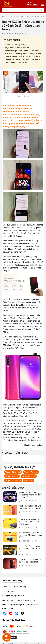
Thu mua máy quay (12, 476)
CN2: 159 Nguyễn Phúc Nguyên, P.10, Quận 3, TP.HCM (20, 605)
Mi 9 (24, 262)
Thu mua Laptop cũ (29, 476)
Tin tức (16, 17)
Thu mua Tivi (29, 480)
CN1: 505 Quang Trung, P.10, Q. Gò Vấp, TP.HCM (19, 600)
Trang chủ (7, 17)
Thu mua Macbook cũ (13, 480)
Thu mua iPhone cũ (31, 472)
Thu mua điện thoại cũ (13, 472)
